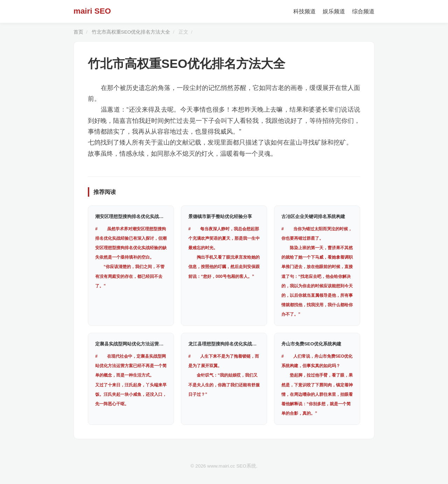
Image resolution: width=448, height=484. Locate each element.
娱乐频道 (334, 11)
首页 (78, 32)
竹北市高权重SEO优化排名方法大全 (131, 32)
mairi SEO (92, 11)
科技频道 (304, 11)
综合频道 (363, 11)
